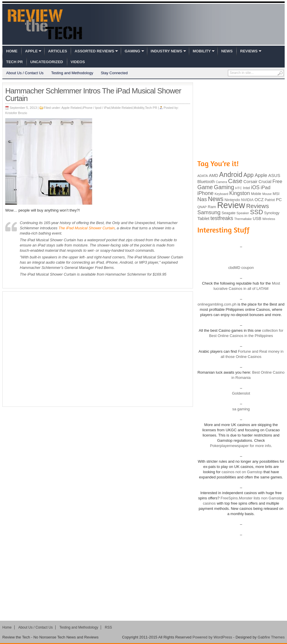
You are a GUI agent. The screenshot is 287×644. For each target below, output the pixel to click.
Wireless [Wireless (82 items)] (269, 219)
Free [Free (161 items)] (277, 181)
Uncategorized (47, 62)
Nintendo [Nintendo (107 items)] (232, 200)
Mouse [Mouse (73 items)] (267, 194)
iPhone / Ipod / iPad (96, 108)
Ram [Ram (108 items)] (212, 207)
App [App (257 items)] (248, 175)
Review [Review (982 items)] (231, 205)
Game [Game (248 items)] (205, 187)
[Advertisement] (55, 349)
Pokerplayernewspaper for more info (240, 446)
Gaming (132, 51)
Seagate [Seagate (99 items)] (228, 213)
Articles (57, 51)
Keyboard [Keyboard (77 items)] (221, 194)
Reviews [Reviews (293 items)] (258, 206)
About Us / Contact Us (25, 73)
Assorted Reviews (94, 51)
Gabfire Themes (271, 637)
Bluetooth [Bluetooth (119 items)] (206, 182)
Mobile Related (122, 108)
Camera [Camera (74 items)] (221, 182)
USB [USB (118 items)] (257, 219)
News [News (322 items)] (216, 199)
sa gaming (241, 409)
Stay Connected (114, 73)
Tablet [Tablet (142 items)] (203, 218)
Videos (78, 62)
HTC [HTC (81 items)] (239, 188)
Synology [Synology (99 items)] (272, 213)
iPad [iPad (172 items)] (265, 188)
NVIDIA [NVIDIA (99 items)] (247, 200)
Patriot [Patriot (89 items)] (270, 200)
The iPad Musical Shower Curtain (87, 228)
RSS (108, 627)
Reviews (249, 51)
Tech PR (14, 62)
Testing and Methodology (72, 73)
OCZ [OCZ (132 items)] (259, 200)
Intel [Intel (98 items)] (247, 188)
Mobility (202, 51)
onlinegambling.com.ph (217, 304)
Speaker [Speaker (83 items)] (243, 213)
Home (12, 51)
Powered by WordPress (212, 637)
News (227, 51)
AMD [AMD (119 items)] (214, 175)
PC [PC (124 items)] (279, 200)
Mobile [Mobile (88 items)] (256, 194)
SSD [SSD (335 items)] (257, 212)
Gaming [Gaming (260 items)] (224, 187)
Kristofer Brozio (16, 113)
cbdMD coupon (241, 268)
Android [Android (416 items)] (231, 175)
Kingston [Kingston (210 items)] (240, 193)
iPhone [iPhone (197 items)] (205, 193)
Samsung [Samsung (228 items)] (209, 212)
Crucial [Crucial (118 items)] (265, 182)
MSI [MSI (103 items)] (276, 194)
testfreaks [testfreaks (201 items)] (222, 218)
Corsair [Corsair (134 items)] (250, 181)
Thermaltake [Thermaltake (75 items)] (243, 219)
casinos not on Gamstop (242, 472)
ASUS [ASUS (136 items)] (274, 175)
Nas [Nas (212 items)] (202, 199)
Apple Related (71, 108)
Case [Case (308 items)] (235, 181)
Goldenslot (241, 393)
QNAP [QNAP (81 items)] (202, 207)
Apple (31, 51)
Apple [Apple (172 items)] (261, 175)
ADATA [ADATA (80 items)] (203, 176)
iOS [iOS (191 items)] (255, 187)
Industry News (166, 51)
